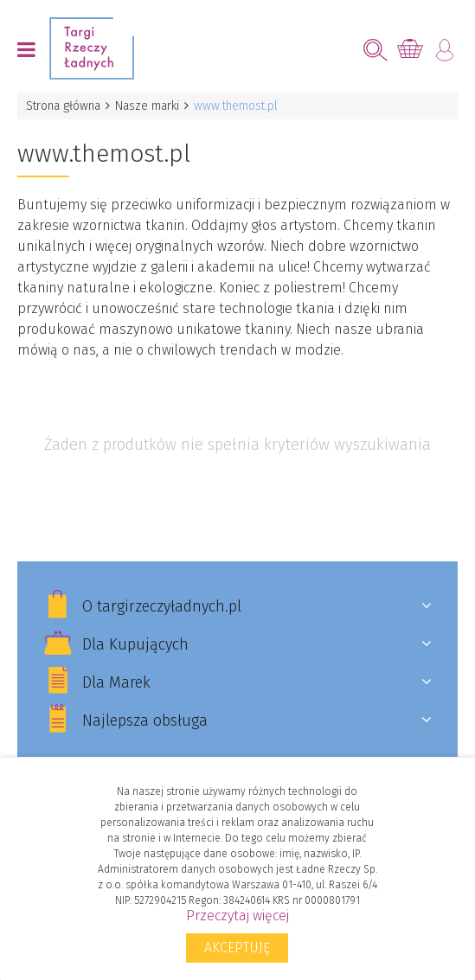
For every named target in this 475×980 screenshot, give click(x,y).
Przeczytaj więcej (237, 916)
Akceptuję (237, 948)
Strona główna (63, 106)
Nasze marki (147, 106)
